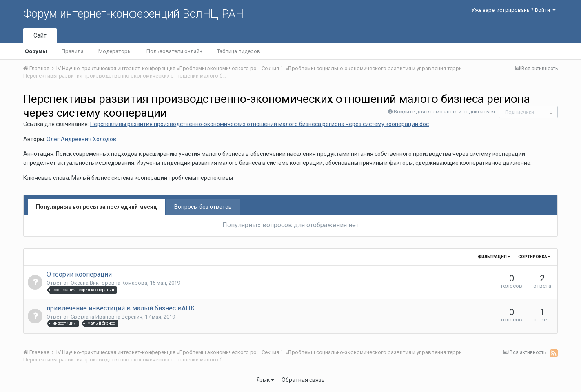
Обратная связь (303, 380)
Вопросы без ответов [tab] (203, 207)
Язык (265, 380)
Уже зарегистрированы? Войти (513, 10)
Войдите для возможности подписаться (444, 112)
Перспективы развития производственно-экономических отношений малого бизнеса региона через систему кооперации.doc (259, 124)
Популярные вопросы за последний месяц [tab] (96, 207)
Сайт (40, 35)
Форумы (36, 51)
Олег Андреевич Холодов (81, 139)
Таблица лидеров (239, 51)
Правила (73, 51)
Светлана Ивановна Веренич (106, 317)
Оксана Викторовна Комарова (109, 283)
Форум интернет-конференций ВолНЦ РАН (133, 14)
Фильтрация (494, 257)
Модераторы (115, 51)
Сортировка (534, 257)
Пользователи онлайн (174, 51)
